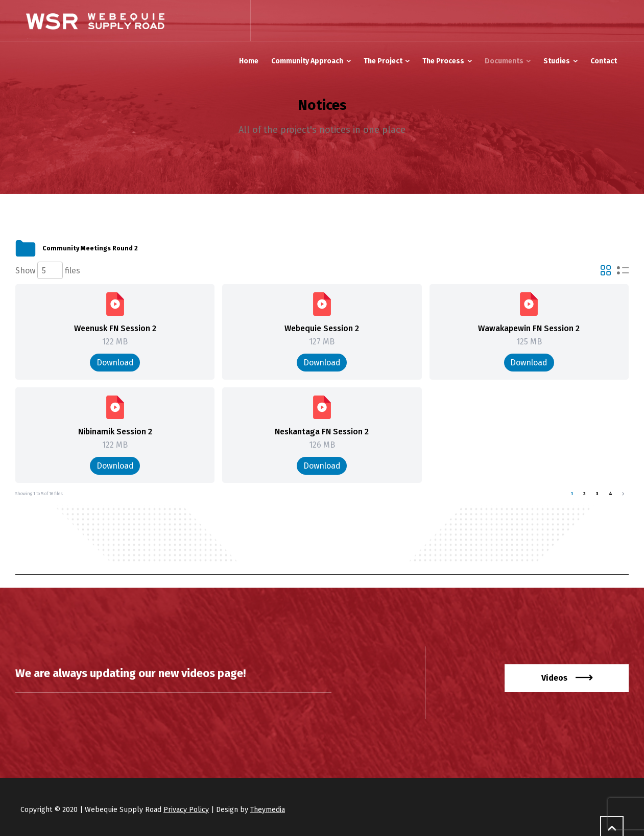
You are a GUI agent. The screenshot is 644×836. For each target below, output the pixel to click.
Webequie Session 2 (322, 328)
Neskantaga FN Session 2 (322, 432)
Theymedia (268, 810)
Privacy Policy (186, 810)
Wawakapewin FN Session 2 (529, 328)
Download (115, 363)
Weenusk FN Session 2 (115, 328)
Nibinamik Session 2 (115, 432)
